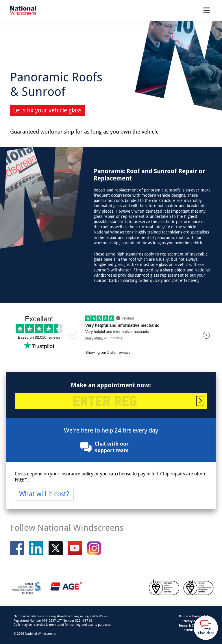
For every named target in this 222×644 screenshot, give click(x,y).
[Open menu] (207, 10)
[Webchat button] (206, 628)
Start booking (200, 401)
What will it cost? (44, 494)
